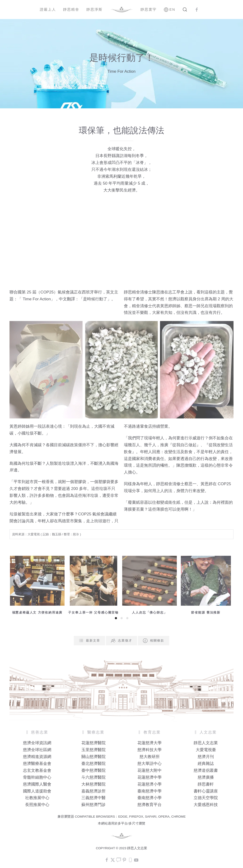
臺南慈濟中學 (150, 791)
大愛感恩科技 (206, 805)
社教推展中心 (37, 798)
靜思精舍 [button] (71, 9)
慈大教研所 (150, 757)
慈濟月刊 (206, 757)
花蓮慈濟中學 (150, 777)
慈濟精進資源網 (37, 757)
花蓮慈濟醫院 (93, 743)
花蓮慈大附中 (150, 770)
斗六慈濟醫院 (93, 777)
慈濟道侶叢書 (206, 770)
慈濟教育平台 (150, 805)
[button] (185, 10)
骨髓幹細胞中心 (37, 777)
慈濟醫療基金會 (37, 764)
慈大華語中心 (150, 764)
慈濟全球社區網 (37, 750)
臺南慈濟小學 (150, 798)
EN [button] (170, 10)
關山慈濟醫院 (93, 757)
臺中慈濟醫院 (93, 770)
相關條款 (154, 641)
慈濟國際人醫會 (37, 784)
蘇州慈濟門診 (93, 805)
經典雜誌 (206, 764)
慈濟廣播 (206, 777)
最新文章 (89, 641)
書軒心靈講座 (206, 791)
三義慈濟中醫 (93, 798)
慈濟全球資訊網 (37, 743)
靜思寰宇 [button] (149, 9)
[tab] (116, 618)
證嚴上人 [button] (48, 9)
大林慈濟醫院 (93, 784)
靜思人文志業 (206, 743)
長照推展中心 (37, 805)
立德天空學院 (206, 798)
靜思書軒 (206, 784)
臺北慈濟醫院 (93, 764)
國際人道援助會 (37, 791)
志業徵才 (121, 641)
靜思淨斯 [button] (94, 9)
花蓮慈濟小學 (150, 784)
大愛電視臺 (206, 750)
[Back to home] (121, 10)
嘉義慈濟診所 (93, 791)
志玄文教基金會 (37, 770)
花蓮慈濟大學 (150, 743)
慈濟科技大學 (150, 750)
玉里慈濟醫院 (93, 750)
